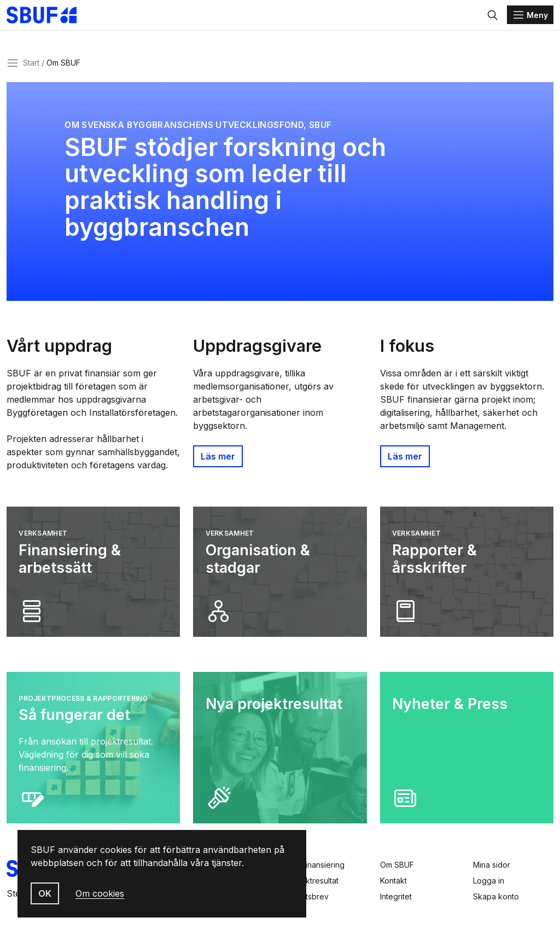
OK (45, 893)
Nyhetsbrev (308, 896)
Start (31, 68)
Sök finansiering (316, 865)
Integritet (396, 896)
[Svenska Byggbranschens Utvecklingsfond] (57, 18)
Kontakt (393, 881)
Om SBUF (397, 865)
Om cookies (100, 893)
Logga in (489, 881)
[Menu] (530, 18)
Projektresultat (313, 881)
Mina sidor (492, 865)
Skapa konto (496, 896)
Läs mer (218, 461)
